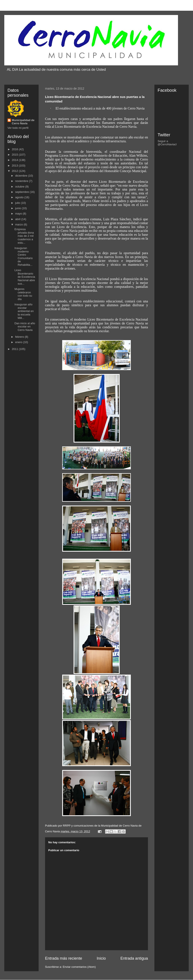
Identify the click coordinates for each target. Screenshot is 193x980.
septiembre (23, 192)
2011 (15, 349)
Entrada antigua (134, 958)
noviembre (22, 181)
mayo (19, 214)
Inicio (101, 958)
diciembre (22, 176)
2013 (15, 166)
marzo (20, 224)
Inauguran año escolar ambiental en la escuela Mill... (24, 311)
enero (19, 342)
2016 (15, 149)
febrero (20, 337)
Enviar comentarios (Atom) (79, 967)
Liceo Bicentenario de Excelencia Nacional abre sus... (25, 277)
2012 (15, 171)
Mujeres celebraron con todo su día (23, 294)
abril (18, 219)
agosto (20, 197)
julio (18, 203)
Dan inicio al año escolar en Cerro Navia (25, 327)
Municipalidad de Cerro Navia (23, 122)
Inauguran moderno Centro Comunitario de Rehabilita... (23, 256)
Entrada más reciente (64, 958)
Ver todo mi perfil (18, 128)
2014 (15, 160)
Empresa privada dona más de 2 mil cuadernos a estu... (24, 236)
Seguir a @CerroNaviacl (167, 143)
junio (19, 208)
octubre (20, 187)
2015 (15, 155)
